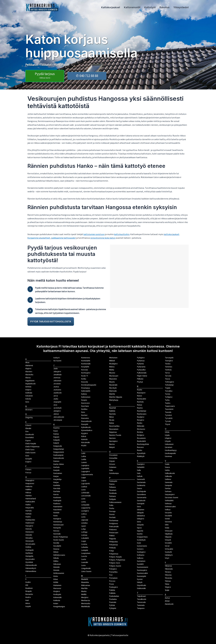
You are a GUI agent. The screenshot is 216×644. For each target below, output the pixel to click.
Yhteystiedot (181, 7)
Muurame (113, 379)
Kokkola (57, 600)
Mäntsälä (113, 391)
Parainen (113, 490)
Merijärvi (85, 597)
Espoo (28, 441)
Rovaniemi (141, 438)
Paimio (112, 484)
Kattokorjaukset (111, 7)
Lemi (83, 499)
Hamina (28, 496)
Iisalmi (28, 582)
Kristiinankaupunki (89, 385)
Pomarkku (113, 572)
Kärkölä (84, 439)
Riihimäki (141, 426)
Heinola (29, 529)
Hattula (28, 514)
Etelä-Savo (30, 450)
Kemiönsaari (58, 525)
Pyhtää (112, 605)
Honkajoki (29, 550)
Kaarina (56, 428)
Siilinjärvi (141, 519)
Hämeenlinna (31, 571)
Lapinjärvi (85, 465)
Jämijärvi (57, 411)
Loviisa (84, 544)
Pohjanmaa (114, 554)
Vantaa (168, 488)
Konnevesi (86, 358)
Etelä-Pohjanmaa (32, 447)
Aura (27, 402)
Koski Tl (85, 376)
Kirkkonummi (59, 573)
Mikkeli (112, 361)
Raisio (139, 396)
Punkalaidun (114, 596)
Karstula (57, 488)
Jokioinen (57, 381)
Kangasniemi (59, 452)
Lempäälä (85, 505)
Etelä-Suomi (30, 453)
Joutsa (56, 387)
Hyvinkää (29, 562)
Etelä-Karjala (31, 444)
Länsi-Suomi (86, 571)
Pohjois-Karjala (115, 557)
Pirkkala (112, 548)
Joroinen (57, 384)
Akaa (27, 362)
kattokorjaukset (172, 234)
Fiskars (28, 470)
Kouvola (85, 382)
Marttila (84, 588)
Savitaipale (141, 491)
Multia (112, 370)
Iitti (27, 585)
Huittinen (29, 553)
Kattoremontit (132, 7)
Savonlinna (141, 494)
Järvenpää (58, 420)
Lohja (83, 529)
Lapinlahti (85, 468)
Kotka (84, 379)
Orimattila (113, 458)
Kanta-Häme (59, 464)
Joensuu (57, 378)
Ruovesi (140, 447)
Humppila (29, 556)
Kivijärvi (57, 591)
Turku (167, 400)
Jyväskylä (57, 408)
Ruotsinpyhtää (143, 444)
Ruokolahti (141, 441)
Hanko (28, 505)
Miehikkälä (85, 606)
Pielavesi (113, 530)
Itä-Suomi (57, 361)
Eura (27, 456)
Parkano (112, 496)
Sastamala (141, 482)
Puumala (113, 602)
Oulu (111, 470)
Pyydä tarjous (45, 75)
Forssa (28, 473)
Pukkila (112, 590)
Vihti (167, 525)
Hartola (28, 511)
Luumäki (85, 562)
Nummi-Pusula (115, 435)
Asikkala (29, 393)
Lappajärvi (85, 471)
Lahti (83, 453)
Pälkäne (140, 379)
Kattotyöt (150, 7)
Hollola (28, 547)
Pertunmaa (114, 520)
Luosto (84, 556)
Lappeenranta (87, 475)
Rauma (140, 408)
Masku (84, 591)
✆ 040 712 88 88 (87, 76)
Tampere (141, 608)
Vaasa (167, 467)
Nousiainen (114, 429)
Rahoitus (165, 7)
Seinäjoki (141, 504)
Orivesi (112, 464)
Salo (139, 473)
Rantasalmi (141, 399)
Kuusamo (85, 418)
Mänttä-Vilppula (116, 397)
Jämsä (56, 414)
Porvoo (112, 581)
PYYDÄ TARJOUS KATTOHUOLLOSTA (51, 322)
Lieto (83, 517)
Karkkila (57, 485)
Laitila (84, 459)
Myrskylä (113, 388)
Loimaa (84, 535)
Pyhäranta (141, 367)
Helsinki (29, 535)
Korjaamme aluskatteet (39, 238)
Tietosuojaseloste (120, 635)
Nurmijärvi (113, 441)
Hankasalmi (30, 502)
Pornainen (113, 578)
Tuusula (168, 412)
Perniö (112, 514)
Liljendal (85, 520)
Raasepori (141, 393)
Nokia (112, 423)
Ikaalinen (29, 588)
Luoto (84, 559)
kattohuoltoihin (122, 234)
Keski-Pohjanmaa (61, 537)
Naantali (112, 408)
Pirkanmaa (113, 545)
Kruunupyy (86, 388)
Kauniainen (58, 507)
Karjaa (56, 482)
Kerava (56, 531)
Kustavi (84, 415)
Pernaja (112, 511)
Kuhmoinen (86, 397)
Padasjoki (113, 481)
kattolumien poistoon (94, 234)
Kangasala (58, 446)
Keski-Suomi (59, 540)
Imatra (28, 597)
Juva (55, 405)
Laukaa (84, 487)
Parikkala (113, 493)
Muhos (112, 367)
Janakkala (57, 375)
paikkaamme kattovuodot (63, 238)
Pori (111, 575)
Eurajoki (29, 459)
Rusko (140, 450)
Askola (28, 399)
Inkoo (28, 603)
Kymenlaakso (87, 430)
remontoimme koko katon (103, 238)
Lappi (83, 478)
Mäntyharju (114, 400)
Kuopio (84, 400)
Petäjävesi (114, 523)
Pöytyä (140, 382)
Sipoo (139, 528)
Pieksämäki (114, 527)
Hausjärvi (29, 526)
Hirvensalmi (30, 544)
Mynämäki (113, 385)
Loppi (84, 541)
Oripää (112, 461)
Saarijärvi (141, 464)
